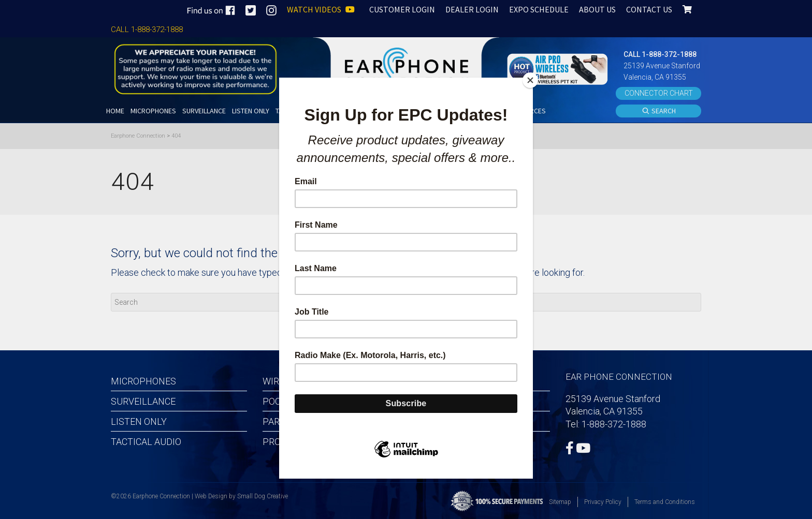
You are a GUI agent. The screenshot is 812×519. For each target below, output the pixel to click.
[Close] (530, 80)
